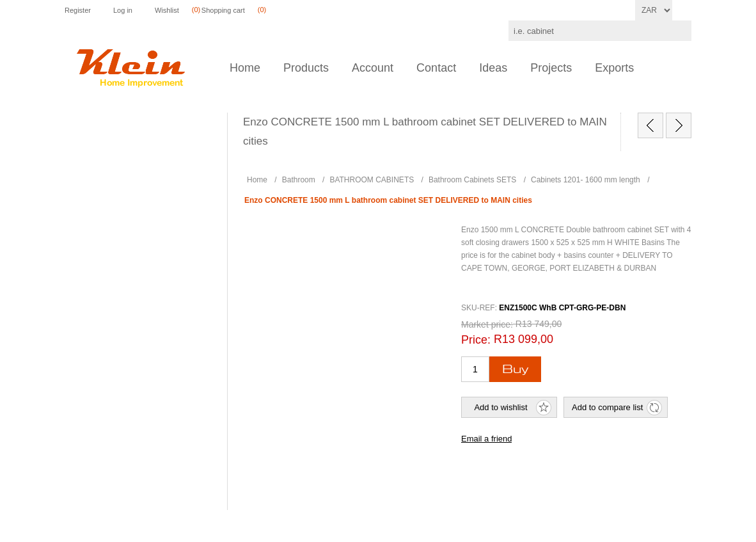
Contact (436, 68)
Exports (614, 68)
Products (306, 68)
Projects (551, 68)
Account (373, 68)
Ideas (493, 68)
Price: (476, 340)
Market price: (487, 324)
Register (78, 10)
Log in (123, 10)
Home (245, 68)
